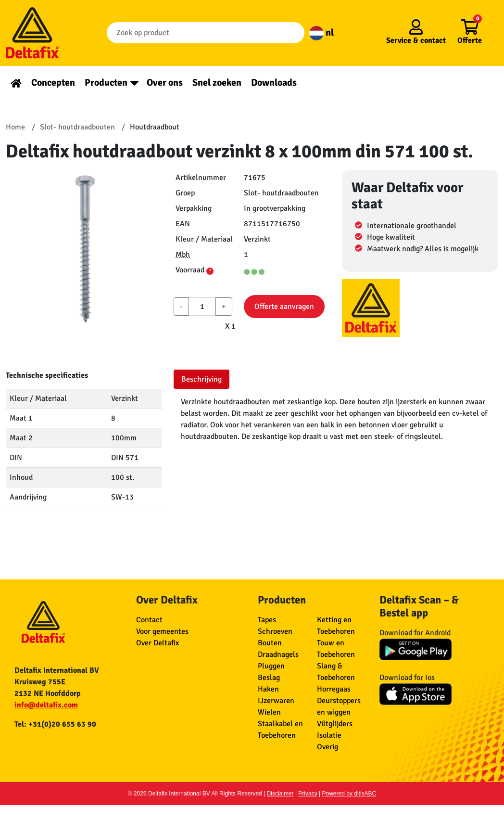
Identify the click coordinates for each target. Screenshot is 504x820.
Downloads (274, 83)
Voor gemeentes (162, 631)
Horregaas (334, 689)
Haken (268, 689)
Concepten (53, 83)
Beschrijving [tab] (202, 379)
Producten (106, 83)
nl (321, 32)
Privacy (308, 794)
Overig (328, 747)
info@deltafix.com (46, 705)
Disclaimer (280, 794)
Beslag (269, 678)
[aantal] (202, 307)
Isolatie (329, 735)
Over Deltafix (157, 643)
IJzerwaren (276, 701)
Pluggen (271, 666)
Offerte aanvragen (284, 307)
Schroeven (275, 631)
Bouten (270, 643)
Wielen (269, 712)
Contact (149, 620)
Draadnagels (278, 654)
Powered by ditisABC (349, 794)
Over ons (165, 83)
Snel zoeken (217, 83)
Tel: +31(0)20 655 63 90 (55, 724)
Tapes (267, 620)
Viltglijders (335, 724)
